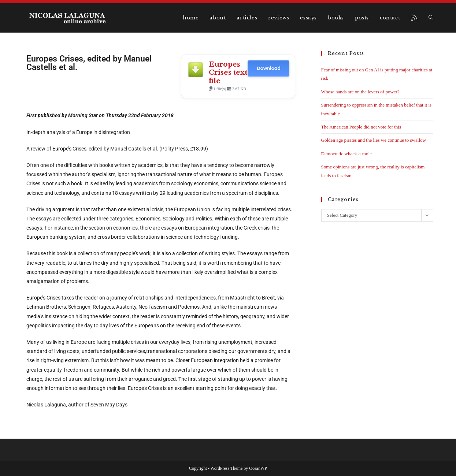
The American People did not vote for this (361, 127)
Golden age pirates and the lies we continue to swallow (374, 140)
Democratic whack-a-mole (346, 154)
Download (268, 68)
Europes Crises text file (228, 72)
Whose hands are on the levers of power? (360, 92)
